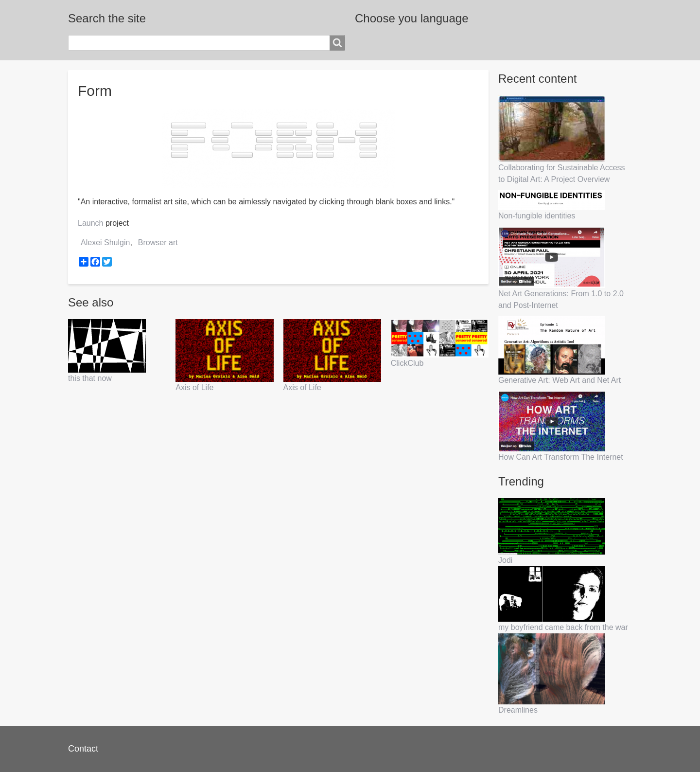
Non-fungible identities (537, 216)
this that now (90, 378)
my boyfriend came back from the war (563, 627)
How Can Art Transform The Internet (561, 457)
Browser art (158, 242)
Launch (91, 223)
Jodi (505, 560)
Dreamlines (518, 710)
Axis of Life (194, 387)
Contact (83, 749)
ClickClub (407, 363)
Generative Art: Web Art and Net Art (560, 380)
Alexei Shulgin (105, 242)
